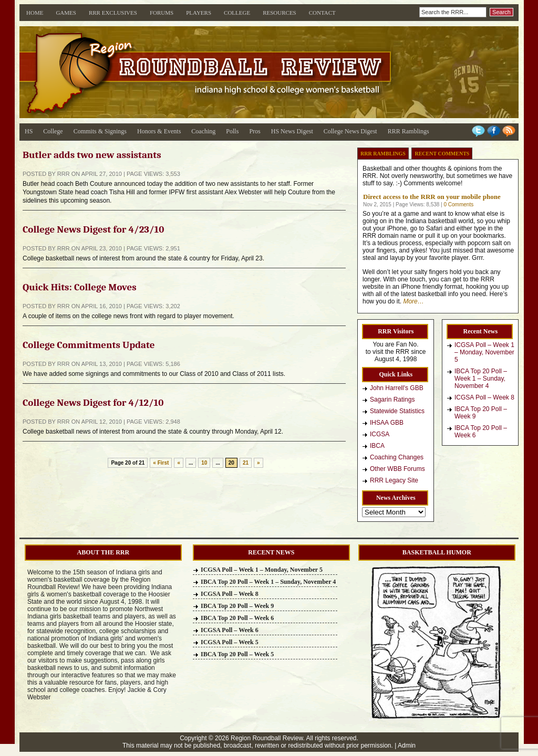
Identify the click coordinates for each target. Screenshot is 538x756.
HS (29, 131)
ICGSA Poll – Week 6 (230, 630)
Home (35, 13)
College (237, 13)
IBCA (377, 446)
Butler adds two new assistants (92, 155)
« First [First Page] (161, 463)
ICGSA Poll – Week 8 (484, 397)
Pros (255, 131)
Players (199, 13)
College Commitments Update (89, 345)
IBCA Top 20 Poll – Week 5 (237, 654)
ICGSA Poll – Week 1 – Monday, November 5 (484, 352)
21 (246, 463)
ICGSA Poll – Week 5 (230, 642)
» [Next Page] (258, 463)
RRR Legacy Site (394, 480)
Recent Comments (442, 154)
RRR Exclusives (113, 13)
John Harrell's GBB (397, 388)
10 (204, 463)
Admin (407, 745)
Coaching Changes (397, 457)
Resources (280, 13)
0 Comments (458, 204)
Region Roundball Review (267, 738)
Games (66, 13)
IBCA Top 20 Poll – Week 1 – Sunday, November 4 (481, 379)
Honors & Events (159, 131)
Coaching (203, 131)
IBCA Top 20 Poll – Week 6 (481, 432)
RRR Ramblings (408, 131)
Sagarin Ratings (392, 400)
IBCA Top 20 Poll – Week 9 (481, 413)
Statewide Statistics (397, 411)
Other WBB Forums (397, 469)
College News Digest (350, 131)
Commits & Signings (100, 131)
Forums (162, 13)
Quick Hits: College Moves (80, 287)
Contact (322, 13)
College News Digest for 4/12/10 (93, 403)
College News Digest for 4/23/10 (93, 229)
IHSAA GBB (387, 423)
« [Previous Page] (179, 463)
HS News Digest (292, 131)
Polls (232, 131)
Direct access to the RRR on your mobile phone (432, 197)
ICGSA (380, 434)
